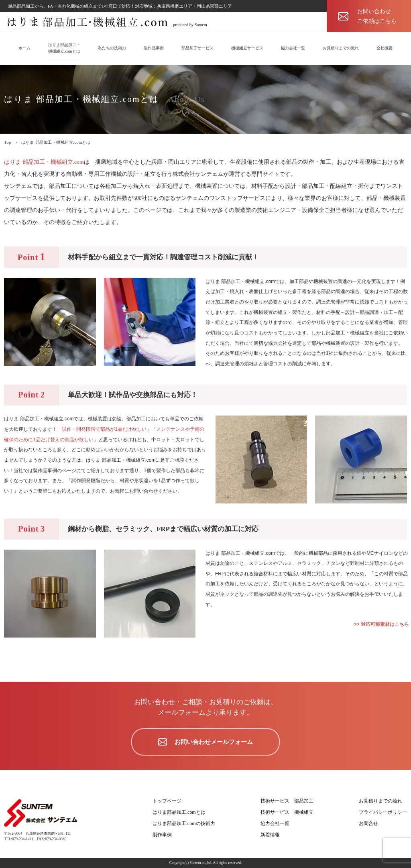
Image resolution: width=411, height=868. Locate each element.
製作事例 (162, 835)
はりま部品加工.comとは (179, 812)
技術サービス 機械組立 (287, 812)
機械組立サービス (247, 48)
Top (7, 142)
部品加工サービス (197, 48)
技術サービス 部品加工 (287, 801)
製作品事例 (154, 48)
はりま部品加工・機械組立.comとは (64, 48)
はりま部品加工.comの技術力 (184, 823)
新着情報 (270, 835)
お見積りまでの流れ (341, 48)
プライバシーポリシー (383, 812)
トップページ (167, 801)
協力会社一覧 (293, 48)
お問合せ (368, 823)
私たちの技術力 (112, 48)
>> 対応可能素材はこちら (381, 624)
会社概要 (385, 48)
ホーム (24, 48)
